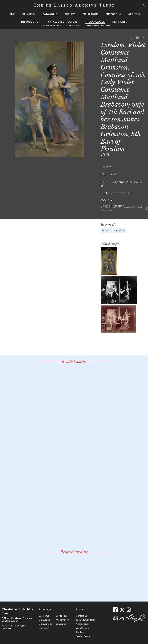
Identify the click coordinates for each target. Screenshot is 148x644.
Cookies (80, 632)
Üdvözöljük (61, 616)
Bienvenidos (45, 624)
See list (137, 38)
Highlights (120, 22)
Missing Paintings (99, 25)
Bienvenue (45, 620)
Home (11, 14)
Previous (131, 38)
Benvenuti (61, 624)
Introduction (31, 22)
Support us (113, 14)
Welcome (44, 616)
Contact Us (82, 616)
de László (29, 14)
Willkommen (62, 620)
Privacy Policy (83, 636)
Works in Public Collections (61, 25)
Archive (70, 14)
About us (134, 14)
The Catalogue (95, 22)
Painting (106, 230)
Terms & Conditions (86, 620)
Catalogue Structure (63, 22)
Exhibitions (90, 14)
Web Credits (82, 628)
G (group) (120, 230)
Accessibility (82, 624)
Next (143, 38)
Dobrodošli (45, 628)
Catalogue (50, 14)
